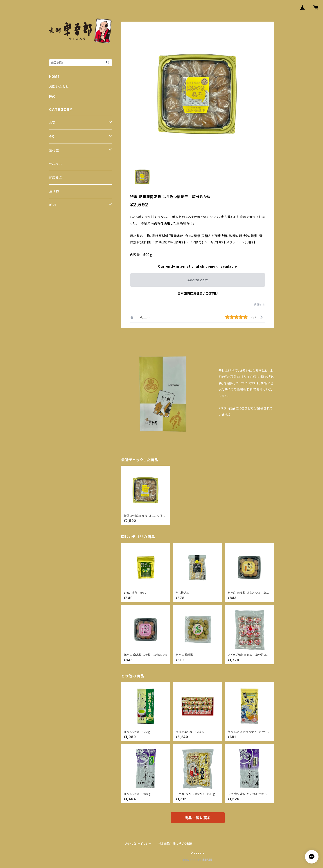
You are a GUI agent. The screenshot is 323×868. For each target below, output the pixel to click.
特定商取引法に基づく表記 (175, 844)
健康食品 (56, 178)
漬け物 (54, 191)
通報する (259, 305)
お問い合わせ (59, 86)
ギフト (53, 205)
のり (52, 136)
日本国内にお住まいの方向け (198, 293)
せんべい (55, 164)
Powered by (198, 860)
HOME (54, 77)
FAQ (52, 96)
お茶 (52, 123)
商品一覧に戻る (198, 818)
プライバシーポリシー (138, 844)
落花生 (54, 150)
